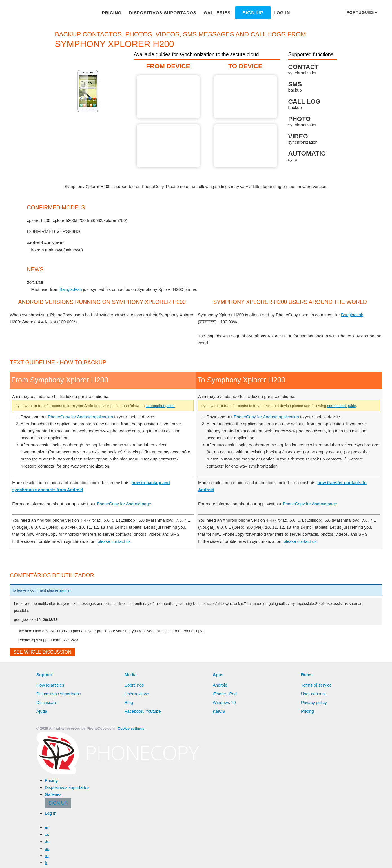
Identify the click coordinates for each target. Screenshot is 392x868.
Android (221, 818)
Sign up (248, 13)
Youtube (153, 844)
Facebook (134, 844)
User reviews (137, 827)
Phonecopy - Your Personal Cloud (43, 13)
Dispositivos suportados (164, 12)
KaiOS (219, 844)
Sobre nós (134, 818)
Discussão (46, 836)
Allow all (319, 858)
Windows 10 (225, 836)
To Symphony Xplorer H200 (246, 97)
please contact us (118, 674)
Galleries (215, 12)
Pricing (116, 12)
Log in (276, 12)
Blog (129, 836)
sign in (71, 723)
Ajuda (42, 844)
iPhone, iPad (225, 827)
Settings (369, 858)
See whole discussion (41, 785)
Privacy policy (314, 836)
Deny (345, 858)
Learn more (282, 858)
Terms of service (317, 818)
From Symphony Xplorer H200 (169, 97)
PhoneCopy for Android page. (131, 629)
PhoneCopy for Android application (84, 542)
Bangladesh (72, 289)
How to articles (51, 818)
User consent (314, 827)
